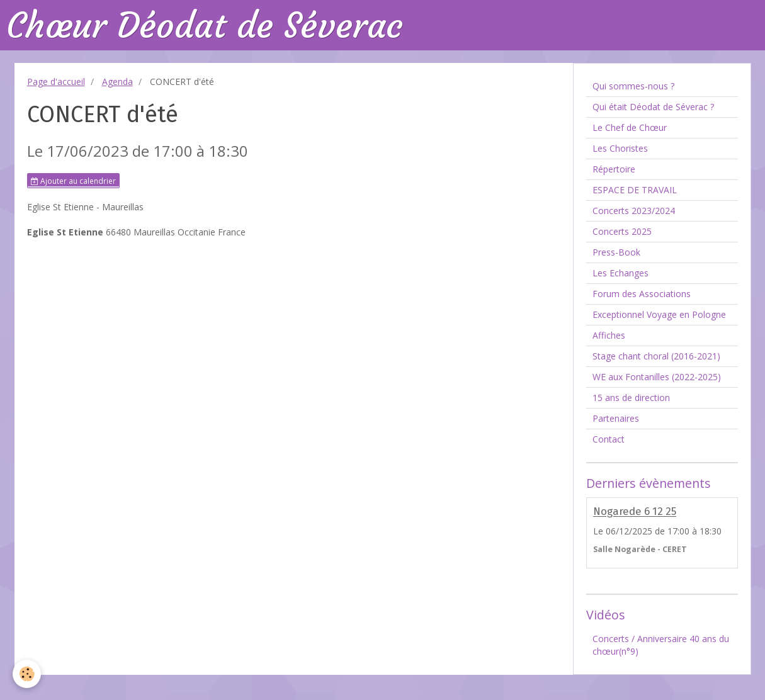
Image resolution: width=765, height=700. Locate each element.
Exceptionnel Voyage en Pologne (659, 314)
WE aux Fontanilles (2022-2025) (657, 377)
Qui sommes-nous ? (633, 86)
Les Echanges (620, 273)
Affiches (609, 335)
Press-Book (616, 252)
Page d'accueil (56, 82)
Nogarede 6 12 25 (635, 512)
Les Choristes (620, 148)
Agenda (117, 82)
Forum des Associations (642, 294)
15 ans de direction (631, 398)
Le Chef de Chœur (630, 127)
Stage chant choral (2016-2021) (656, 356)
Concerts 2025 (622, 231)
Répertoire (614, 169)
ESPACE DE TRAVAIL (635, 190)
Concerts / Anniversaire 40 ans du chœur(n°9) (661, 645)
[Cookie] (27, 674)
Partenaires (616, 418)
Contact (609, 439)
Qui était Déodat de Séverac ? (653, 107)
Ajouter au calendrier (73, 181)
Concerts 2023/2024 (634, 211)
